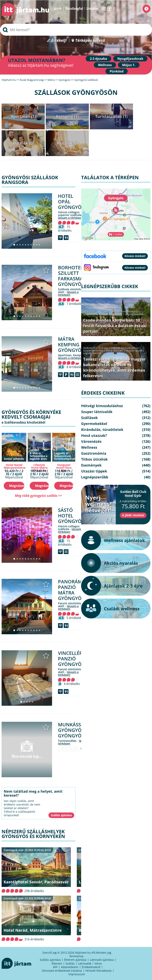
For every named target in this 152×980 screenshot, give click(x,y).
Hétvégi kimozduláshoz (125, 311)
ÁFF (55, 967)
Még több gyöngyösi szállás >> (38, 496)
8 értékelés (75, 367)
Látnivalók (85, 963)
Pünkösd (117, 71)
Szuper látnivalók (93, 314)
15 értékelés (65, 229)
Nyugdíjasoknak (130, 59)
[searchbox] (76, 30)
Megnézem (17, 486)
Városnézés (91, 441)
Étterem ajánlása (75, 960)
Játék (58, 9)
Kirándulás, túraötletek (102, 430)
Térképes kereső (90, 40)
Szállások (89, 418)
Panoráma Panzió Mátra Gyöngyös (72, 590)
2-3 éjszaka (98, 59)
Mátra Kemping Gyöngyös (71, 344)
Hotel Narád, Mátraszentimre (33, 930)
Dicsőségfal (74, 9)
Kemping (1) (67, 116)
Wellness (105, 65)
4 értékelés (72, 684)
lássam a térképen (70, 218)
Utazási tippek (114, 314)
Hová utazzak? (115, 350)
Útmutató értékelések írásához (62, 971)
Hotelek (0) (23, 143)
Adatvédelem (70, 967)
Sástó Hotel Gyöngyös (71, 516)
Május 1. (129, 65)
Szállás (70, 963)
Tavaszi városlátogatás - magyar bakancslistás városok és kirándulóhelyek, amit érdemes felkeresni (114, 367)
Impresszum (77, 974)
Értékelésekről (91, 967)
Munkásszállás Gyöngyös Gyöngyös (78, 730)
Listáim (92, 9)
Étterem (57, 963)
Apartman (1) (23, 116)
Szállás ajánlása (50, 960)
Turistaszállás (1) (111, 116)
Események (91, 465)
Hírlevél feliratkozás (99, 971)
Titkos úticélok (94, 459)
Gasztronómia (94, 453)
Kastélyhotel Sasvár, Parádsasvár (36, 882)
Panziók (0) (67, 143)
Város (98, 963)
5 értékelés (75, 618)
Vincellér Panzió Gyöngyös (71, 659)
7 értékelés (75, 304)
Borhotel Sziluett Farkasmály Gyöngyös (73, 276)
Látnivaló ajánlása (102, 960)
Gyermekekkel (94, 424)
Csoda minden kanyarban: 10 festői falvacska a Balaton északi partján (115, 326)
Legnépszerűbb (134, 314)
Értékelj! (59, 40)
